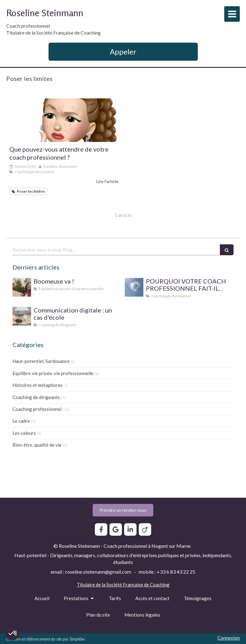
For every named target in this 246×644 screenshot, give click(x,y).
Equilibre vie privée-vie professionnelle (53, 373)
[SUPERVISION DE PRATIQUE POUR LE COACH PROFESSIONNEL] (134, 287)
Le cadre (21, 421)
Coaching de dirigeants (36, 397)
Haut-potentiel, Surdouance (41, 361)
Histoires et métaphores (37, 385)
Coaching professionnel (37, 409)
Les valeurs (24, 433)
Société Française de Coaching (138, 585)
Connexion (229, 638)
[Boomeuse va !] (22, 287)
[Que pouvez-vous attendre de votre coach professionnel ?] (64, 120)
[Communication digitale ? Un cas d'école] (22, 316)
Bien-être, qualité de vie (37, 445)
